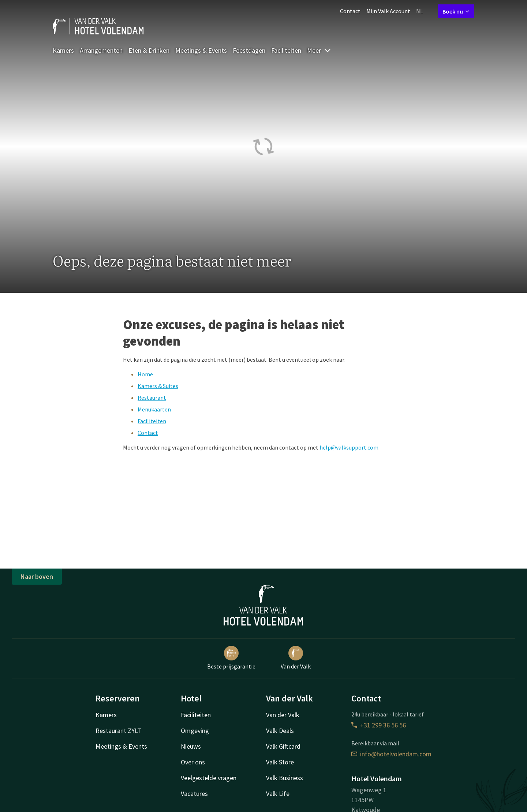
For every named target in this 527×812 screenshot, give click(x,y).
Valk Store (280, 762)
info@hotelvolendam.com (391, 754)
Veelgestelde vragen (209, 778)
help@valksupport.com (349, 447)
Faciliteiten (286, 50)
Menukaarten (154, 409)
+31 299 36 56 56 (379, 725)
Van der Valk (296, 658)
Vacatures (194, 794)
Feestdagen (249, 50)
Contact (350, 11)
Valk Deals (280, 731)
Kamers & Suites (158, 386)
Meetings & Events (201, 50)
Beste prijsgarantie (231, 658)
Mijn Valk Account (388, 11)
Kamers (63, 50)
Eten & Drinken (149, 50)
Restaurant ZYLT (118, 731)
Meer (319, 50)
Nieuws (191, 746)
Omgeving (195, 731)
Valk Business (285, 778)
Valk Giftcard (283, 746)
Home (145, 374)
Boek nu (456, 11)
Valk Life (278, 794)
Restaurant (152, 398)
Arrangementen (101, 50)
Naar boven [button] (37, 576)
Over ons (193, 762)
